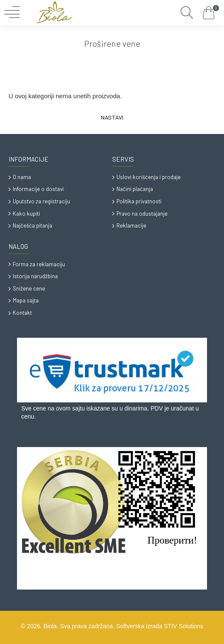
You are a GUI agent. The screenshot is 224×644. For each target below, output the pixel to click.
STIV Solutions (183, 626)
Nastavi (112, 117)
